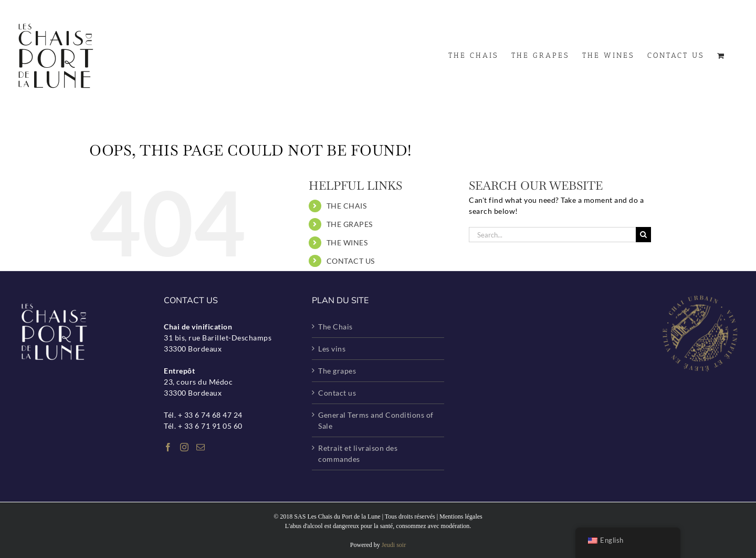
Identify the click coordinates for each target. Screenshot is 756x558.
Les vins (332, 349)
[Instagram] (185, 447)
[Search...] (552, 235)
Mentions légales (461, 516)
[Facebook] (168, 447)
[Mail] (201, 447)
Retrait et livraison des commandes (358, 453)
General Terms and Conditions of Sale (376, 420)
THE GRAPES (350, 224)
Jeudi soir (394, 545)
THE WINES (347, 242)
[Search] (643, 235)
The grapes (337, 371)
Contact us (337, 393)
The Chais (335, 327)
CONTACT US (351, 261)
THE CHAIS (347, 206)
